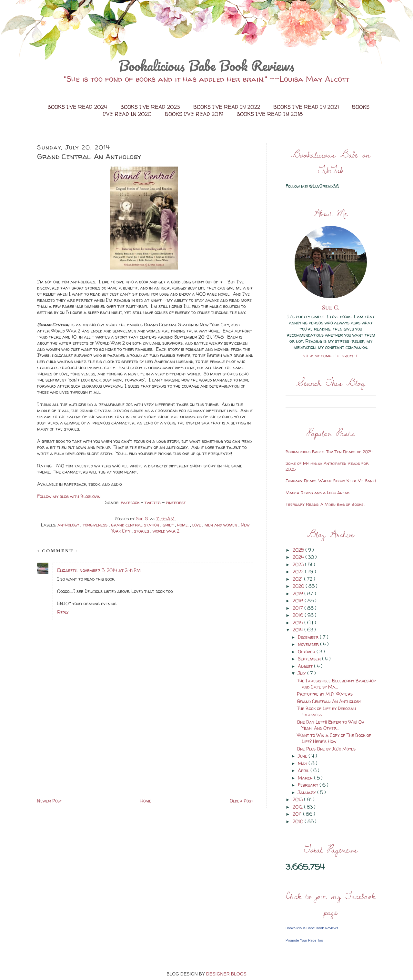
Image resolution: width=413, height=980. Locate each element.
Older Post (242, 801)
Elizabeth (67, 570)
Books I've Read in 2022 (227, 107)
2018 (299, 601)
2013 (298, 799)
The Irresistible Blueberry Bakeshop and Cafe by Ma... (336, 684)
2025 (299, 550)
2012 (298, 807)
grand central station (136, 525)
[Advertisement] (86, 751)
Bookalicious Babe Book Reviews (206, 66)
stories (142, 531)
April (304, 770)
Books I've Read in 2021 (307, 107)
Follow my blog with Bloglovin (69, 496)
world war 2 (166, 531)
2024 (299, 557)
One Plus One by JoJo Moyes (326, 749)
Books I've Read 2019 (195, 114)
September (310, 659)
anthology (69, 525)
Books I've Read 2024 (78, 107)
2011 (298, 814)
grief (169, 525)
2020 (299, 586)
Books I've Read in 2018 (270, 114)
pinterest (176, 502)
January (307, 792)
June (303, 756)
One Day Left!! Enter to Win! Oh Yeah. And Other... (331, 725)
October (307, 652)
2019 (298, 593)
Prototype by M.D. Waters (325, 694)
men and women (222, 525)
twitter (153, 502)
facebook (131, 502)
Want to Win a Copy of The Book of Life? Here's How (334, 738)
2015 (298, 623)
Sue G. (331, 307)
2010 (299, 821)
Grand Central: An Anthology (329, 701)
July (302, 673)
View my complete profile (331, 356)
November (309, 644)
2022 (299, 572)
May (303, 763)
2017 (298, 608)
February (309, 785)
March (306, 778)
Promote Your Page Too (304, 940)
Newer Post (50, 801)
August (306, 666)
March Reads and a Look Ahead (317, 493)
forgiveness (96, 525)
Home (146, 801)
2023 (299, 564)
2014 (298, 630)
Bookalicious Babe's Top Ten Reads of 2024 (329, 452)
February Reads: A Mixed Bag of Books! (325, 504)
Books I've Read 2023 (151, 107)
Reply (63, 612)
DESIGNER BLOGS (226, 974)
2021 (298, 579)
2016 (299, 615)
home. (184, 525)
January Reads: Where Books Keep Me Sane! (331, 481)
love (197, 525)
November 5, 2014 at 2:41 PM (110, 570)
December (309, 637)
